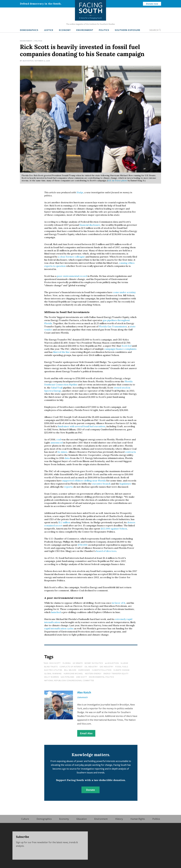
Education (82, 819)
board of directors (106, 551)
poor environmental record (72, 276)
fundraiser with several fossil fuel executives (82, 426)
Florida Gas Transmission (113, 326)
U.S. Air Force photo (117, 181)
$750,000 (83, 545)
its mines (62, 452)
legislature (125, 484)
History (119, 819)
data (67, 458)
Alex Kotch (28, 61)
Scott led (126, 346)
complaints (130, 349)
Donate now (152, 4)
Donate (90, 790)
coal (59, 439)
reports (68, 487)
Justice (49, 30)
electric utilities (53, 670)
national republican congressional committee (69, 680)
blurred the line (61, 352)
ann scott (82, 677)
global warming (53, 673)
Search (155, 30)
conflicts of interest (71, 667)
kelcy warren (52, 677)
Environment (85, 30)
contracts (130, 452)
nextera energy (93, 673)
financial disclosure (90, 225)
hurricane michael (73, 673)
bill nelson (70, 670)
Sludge (80, 192)
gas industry (107, 667)
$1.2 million (64, 522)
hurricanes (84, 670)
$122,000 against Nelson (114, 529)
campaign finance (114, 349)
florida (67, 663)
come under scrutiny (124, 292)
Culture (25, 819)
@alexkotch (82, 697)
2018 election (112, 663)
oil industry (91, 667)
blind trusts (51, 667)
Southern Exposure (128, 30)
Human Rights (138, 819)
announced (57, 443)
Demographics (29, 30)
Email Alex (86, 733)
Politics (104, 30)
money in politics (94, 663)
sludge (124, 663)
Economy (65, 30)
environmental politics (101, 677)
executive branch (101, 484)
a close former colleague (71, 257)
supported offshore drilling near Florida (84, 481)
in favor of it (118, 603)
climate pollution (102, 670)
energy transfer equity (116, 673)
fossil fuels (122, 667)
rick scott (55, 663)
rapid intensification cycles (59, 628)
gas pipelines (67, 677)
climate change (122, 670)
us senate (78, 663)
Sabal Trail (57, 388)
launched (56, 612)
